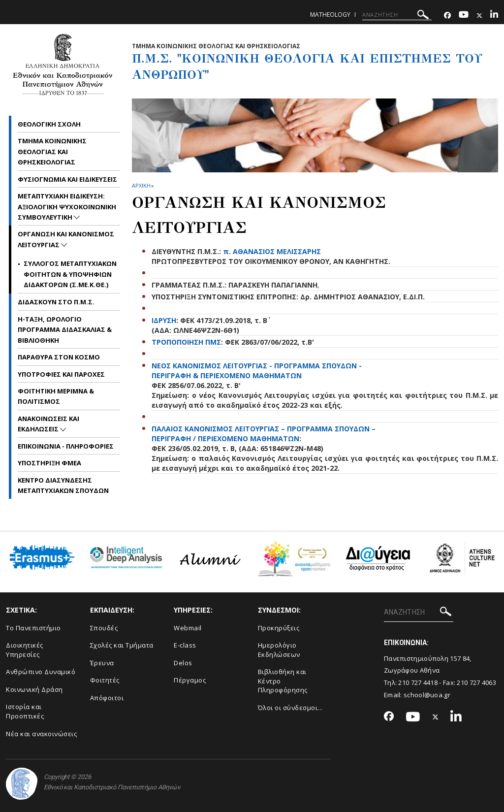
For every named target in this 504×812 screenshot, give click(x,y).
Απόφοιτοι (107, 698)
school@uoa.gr (427, 695)
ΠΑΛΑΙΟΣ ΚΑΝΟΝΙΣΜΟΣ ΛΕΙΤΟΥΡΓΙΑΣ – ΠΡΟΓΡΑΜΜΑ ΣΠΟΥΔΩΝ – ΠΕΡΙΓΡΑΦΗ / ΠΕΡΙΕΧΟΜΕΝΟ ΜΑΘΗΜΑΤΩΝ (264, 434)
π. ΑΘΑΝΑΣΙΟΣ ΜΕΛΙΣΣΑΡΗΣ (272, 251)
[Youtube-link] (464, 16)
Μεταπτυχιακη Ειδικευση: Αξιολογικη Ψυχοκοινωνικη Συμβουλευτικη (67, 207)
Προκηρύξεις (279, 628)
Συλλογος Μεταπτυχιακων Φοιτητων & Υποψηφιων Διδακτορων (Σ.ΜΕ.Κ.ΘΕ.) (70, 274)
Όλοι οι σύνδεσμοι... (290, 708)
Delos (183, 663)
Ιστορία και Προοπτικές (25, 711)
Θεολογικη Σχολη (49, 124)
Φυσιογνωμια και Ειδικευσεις (67, 179)
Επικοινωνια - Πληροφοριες (66, 446)
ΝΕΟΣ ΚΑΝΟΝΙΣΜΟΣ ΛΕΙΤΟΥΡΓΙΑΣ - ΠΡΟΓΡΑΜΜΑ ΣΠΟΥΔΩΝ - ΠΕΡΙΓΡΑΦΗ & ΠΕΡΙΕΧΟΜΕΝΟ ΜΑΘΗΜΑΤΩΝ (257, 371)
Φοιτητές (105, 680)
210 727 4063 (476, 682)
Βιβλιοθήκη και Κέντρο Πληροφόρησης (283, 681)
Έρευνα (102, 663)
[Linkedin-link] (494, 16)
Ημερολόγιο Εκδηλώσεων (279, 650)
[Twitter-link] (479, 16)
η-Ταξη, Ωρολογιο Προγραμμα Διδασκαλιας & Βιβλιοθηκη (65, 330)
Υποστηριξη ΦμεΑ (49, 463)
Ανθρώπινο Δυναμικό (41, 672)
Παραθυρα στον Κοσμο (59, 357)
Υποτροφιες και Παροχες (61, 374)
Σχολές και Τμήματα (122, 645)
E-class (185, 645)
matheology (330, 15)
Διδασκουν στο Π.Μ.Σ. (56, 302)
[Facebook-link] (447, 16)
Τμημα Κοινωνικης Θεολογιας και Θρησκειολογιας (52, 151)
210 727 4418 (418, 682)
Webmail (188, 628)
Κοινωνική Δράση (34, 689)
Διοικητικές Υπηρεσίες (25, 650)
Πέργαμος (190, 680)
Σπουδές (104, 628)
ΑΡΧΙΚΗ (141, 185)
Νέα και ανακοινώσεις (41, 734)
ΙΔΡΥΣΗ (164, 320)
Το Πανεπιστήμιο (33, 628)
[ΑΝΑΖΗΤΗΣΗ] (397, 15)
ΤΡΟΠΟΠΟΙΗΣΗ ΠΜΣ (186, 342)
